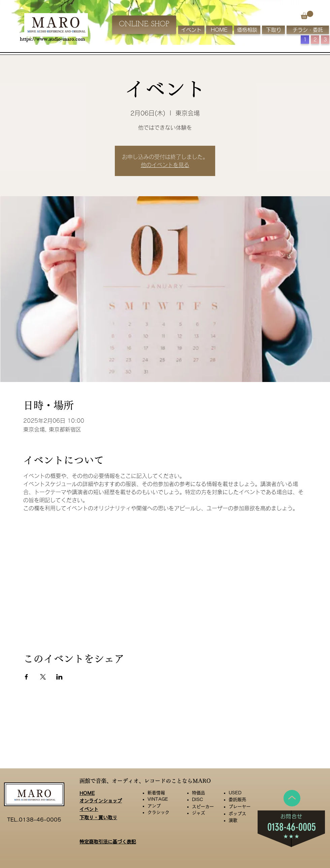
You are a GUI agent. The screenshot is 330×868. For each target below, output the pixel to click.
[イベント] (191, 30)
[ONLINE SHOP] (144, 25)
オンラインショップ (101, 801)
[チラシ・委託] (308, 30)
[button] (307, 15)
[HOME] (219, 30)
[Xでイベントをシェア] (43, 677)
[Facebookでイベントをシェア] (26, 677)
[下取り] (273, 30)
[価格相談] (247, 30)
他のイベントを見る (165, 165)
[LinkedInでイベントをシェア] (59, 677)
